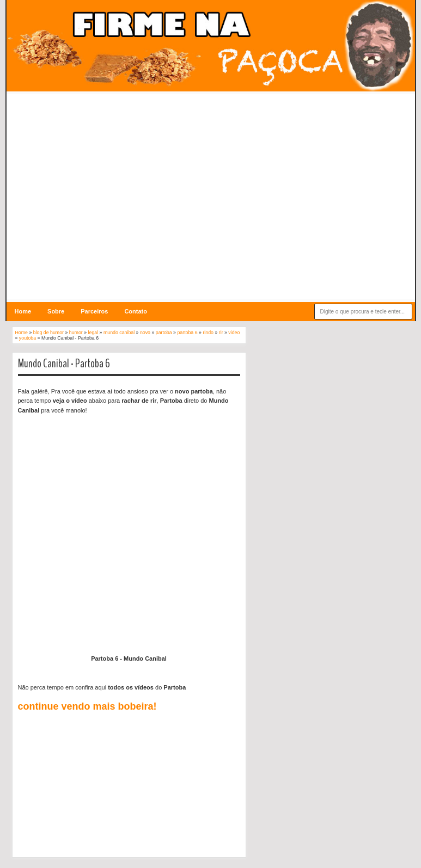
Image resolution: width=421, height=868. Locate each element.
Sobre (56, 311)
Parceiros (94, 311)
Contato (136, 311)
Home (23, 311)
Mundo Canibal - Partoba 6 (64, 364)
